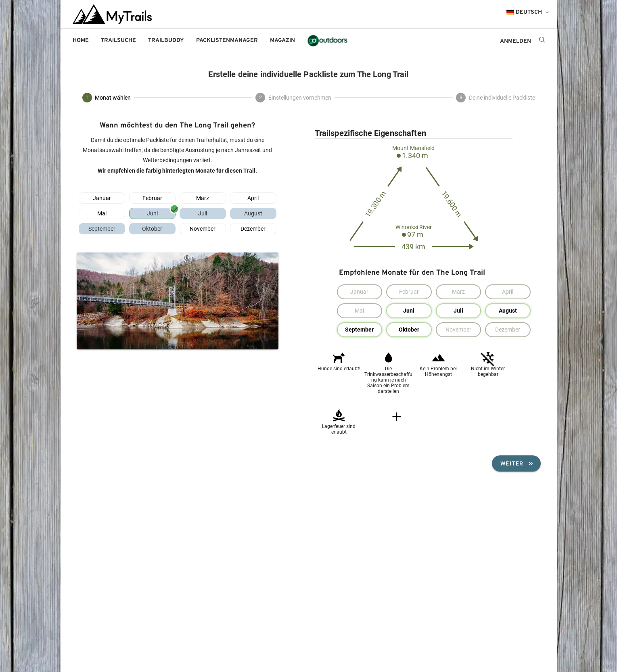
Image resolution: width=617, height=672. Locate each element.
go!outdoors (327, 41)
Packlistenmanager (227, 41)
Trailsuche (118, 41)
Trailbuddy (166, 41)
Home (81, 41)
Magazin (282, 41)
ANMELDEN (516, 41)
